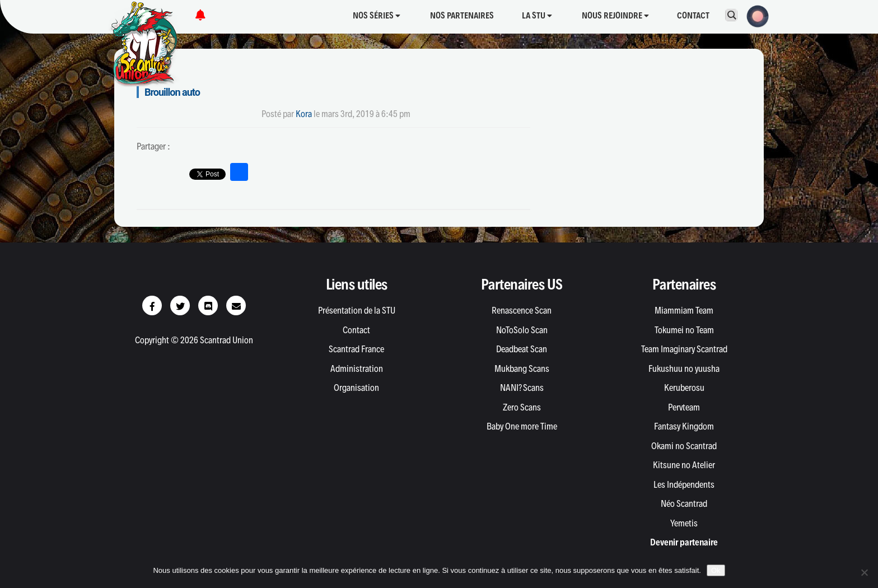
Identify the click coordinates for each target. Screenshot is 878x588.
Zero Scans (522, 407)
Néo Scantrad (684, 503)
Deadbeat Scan (522, 349)
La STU (537, 15)
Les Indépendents (684, 484)
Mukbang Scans (522, 368)
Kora (304, 114)
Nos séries (377, 15)
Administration (357, 368)
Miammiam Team (684, 310)
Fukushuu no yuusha (684, 368)
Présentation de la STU (357, 310)
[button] (754, 15)
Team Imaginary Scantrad (684, 349)
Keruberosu (684, 388)
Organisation (356, 388)
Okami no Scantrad (684, 446)
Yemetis (684, 523)
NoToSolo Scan (522, 330)
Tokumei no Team (684, 330)
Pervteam (684, 407)
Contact (693, 15)
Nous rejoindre (615, 15)
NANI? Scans (522, 388)
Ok (716, 570)
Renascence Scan (522, 310)
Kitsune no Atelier (684, 465)
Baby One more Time (522, 426)
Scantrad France (356, 349)
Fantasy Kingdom (684, 426)
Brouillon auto (172, 92)
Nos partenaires (462, 15)
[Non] (864, 572)
